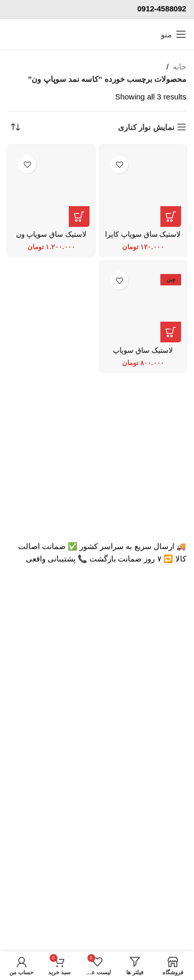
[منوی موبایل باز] (174, 34)
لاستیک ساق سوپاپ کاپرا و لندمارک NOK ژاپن (143, 239)
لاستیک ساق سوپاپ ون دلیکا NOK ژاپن (51, 239)
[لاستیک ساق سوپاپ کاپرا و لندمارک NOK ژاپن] (143, 189)
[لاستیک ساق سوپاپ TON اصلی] (143, 305)
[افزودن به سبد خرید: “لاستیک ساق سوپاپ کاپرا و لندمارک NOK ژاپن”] (171, 217)
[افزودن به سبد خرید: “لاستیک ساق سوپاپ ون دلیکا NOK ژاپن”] (79, 217)
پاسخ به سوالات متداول (148, 860)
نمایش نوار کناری (146, 127)
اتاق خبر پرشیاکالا (158, 743)
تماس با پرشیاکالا (158, 798)
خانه (180, 67)
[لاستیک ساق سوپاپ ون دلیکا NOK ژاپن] (51, 189)
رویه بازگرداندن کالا (155, 878)
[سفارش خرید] (16, 127)
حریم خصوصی (163, 897)
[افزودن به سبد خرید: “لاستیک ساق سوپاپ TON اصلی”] (171, 332)
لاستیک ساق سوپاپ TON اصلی (143, 355)
